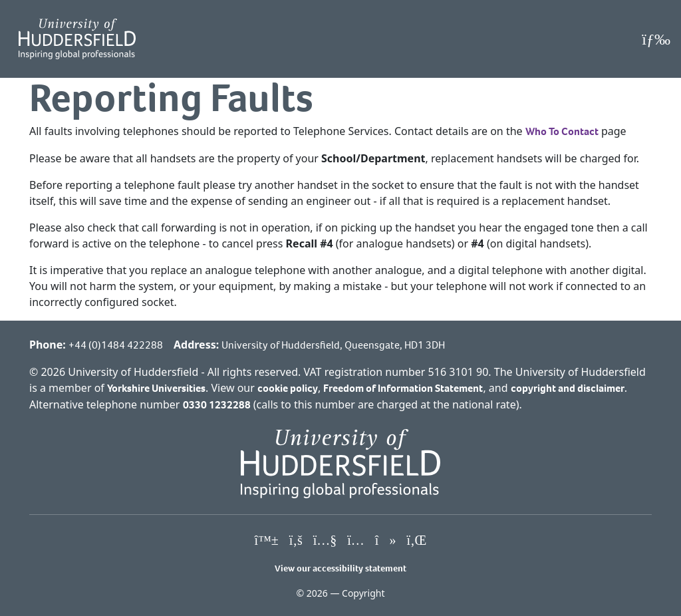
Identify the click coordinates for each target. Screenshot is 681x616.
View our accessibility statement (340, 568)
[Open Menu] (656, 39)
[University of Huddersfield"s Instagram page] (356, 541)
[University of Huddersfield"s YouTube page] (325, 541)
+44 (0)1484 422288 (116, 345)
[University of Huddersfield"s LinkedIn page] (416, 541)
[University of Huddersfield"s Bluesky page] (267, 541)
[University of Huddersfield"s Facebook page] (296, 541)
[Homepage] (77, 39)
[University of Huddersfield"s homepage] (340, 463)
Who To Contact (562, 131)
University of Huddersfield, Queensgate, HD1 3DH (333, 345)
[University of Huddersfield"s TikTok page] (386, 541)
